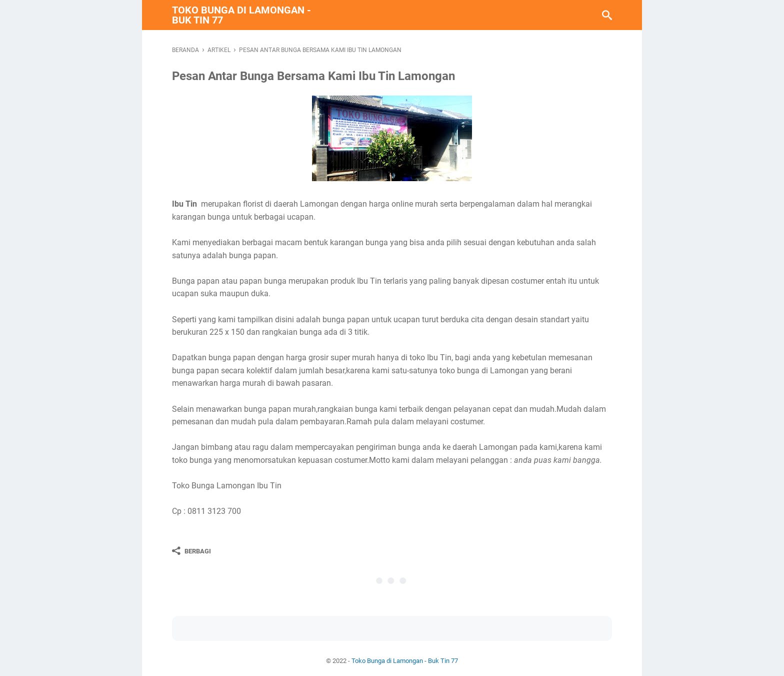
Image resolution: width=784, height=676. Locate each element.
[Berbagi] (191, 551)
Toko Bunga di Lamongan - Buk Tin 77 (241, 15)
